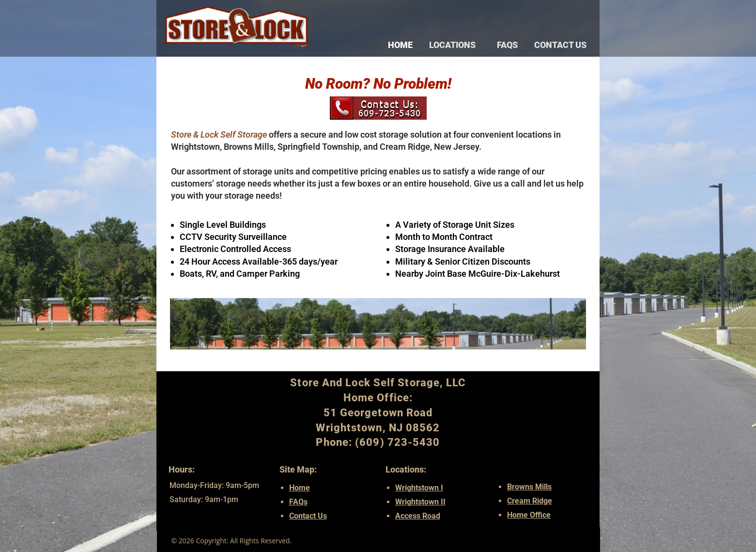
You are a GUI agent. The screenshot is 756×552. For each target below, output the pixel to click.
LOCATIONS (455, 45)
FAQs (507, 45)
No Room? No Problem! (378, 86)
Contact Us (560, 45)
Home (400, 45)
